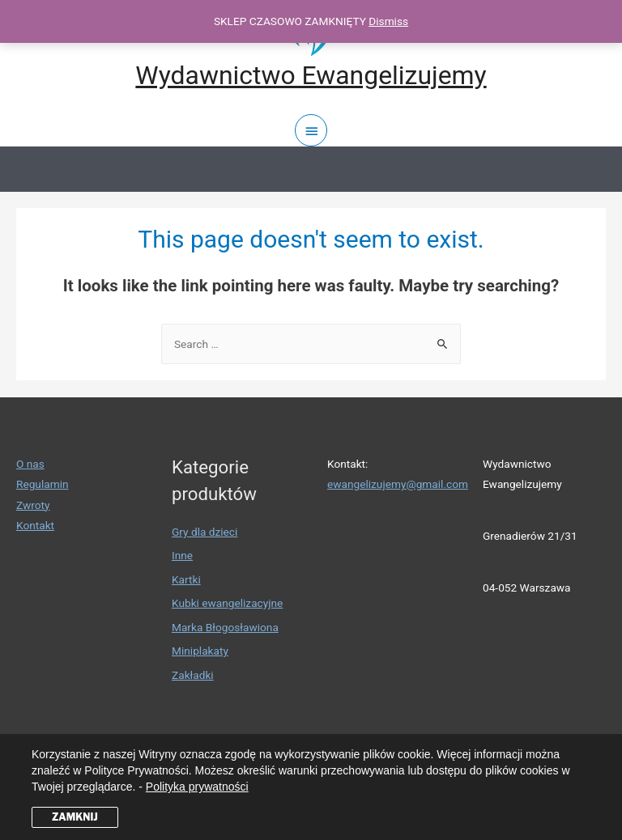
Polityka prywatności (197, 787)
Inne (182, 555)
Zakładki (193, 675)
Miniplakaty (200, 651)
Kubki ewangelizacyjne (227, 603)
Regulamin (43, 484)
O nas (30, 464)
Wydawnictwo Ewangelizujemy (311, 75)
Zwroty (33, 505)
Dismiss (388, 21)
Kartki (186, 579)
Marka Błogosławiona (225, 627)
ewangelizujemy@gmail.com (398, 484)
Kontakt (35, 525)
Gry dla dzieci (204, 532)
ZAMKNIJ (75, 817)
